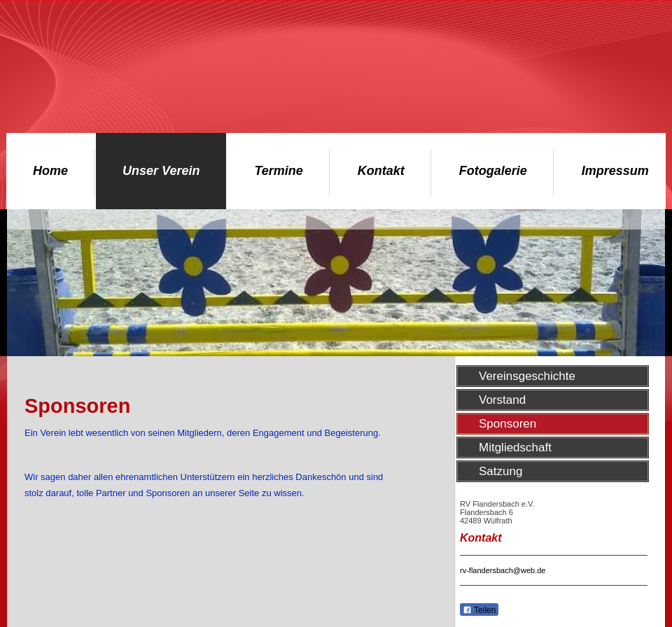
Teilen (479, 610)
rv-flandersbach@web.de (503, 570)
